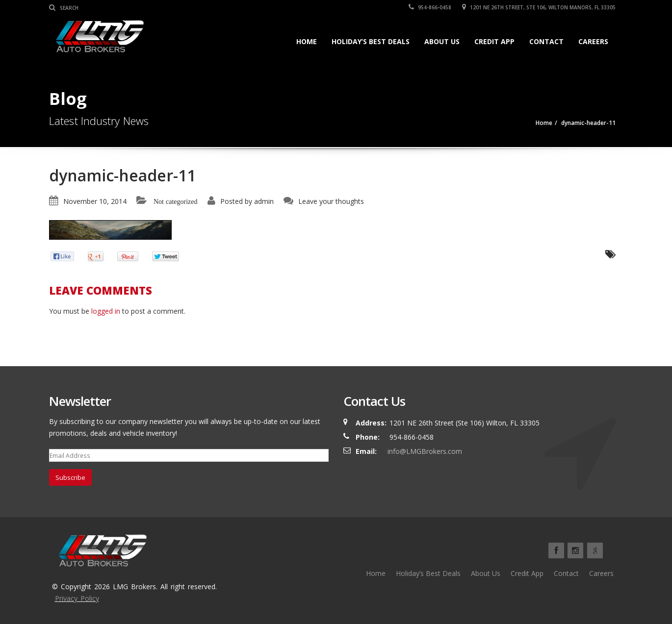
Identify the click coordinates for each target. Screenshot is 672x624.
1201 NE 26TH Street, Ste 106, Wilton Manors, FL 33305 (539, 7)
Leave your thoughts (331, 201)
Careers (593, 41)
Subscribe (70, 477)
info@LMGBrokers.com (425, 451)
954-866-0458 (430, 7)
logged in (106, 311)
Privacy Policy (77, 598)
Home (307, 41)
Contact (546, 41)
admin (264, 201)
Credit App (494, 41)
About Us (442, 41)
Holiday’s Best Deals (371, 41)
